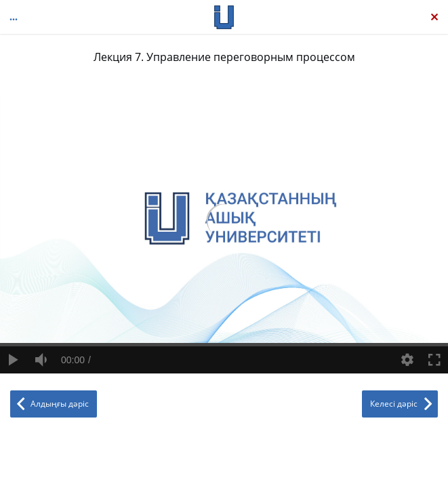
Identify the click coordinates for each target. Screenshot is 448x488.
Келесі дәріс (394, 404)
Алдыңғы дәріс (60, 404)
